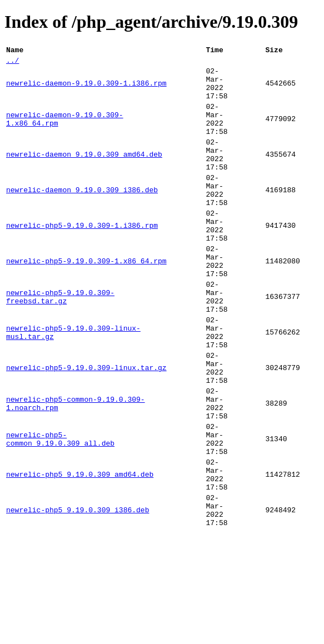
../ (13, 63)
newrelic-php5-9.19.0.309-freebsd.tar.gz (60, 344)
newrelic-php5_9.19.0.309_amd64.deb (80, 555)
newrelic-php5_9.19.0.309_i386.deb (78, 597)
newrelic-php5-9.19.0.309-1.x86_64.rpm (86, 302)
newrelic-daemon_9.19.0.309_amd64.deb (84, 175)
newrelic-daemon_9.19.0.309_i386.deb (82, 217)
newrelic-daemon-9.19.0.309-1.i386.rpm (86, 91)
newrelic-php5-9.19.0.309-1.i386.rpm (82, 259)
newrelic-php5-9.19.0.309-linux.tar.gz (86, 428)
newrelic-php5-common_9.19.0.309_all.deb (60, 513)
